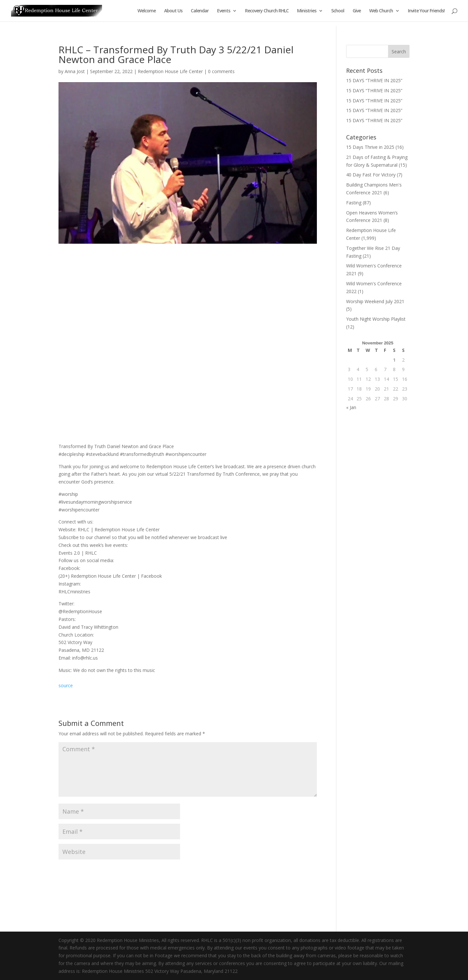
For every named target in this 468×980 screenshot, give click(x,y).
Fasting (354, 203)
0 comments (221, 71)
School (338, 11)
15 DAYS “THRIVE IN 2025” (374, 80)
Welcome (147, 11)
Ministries (307, 11)
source (66, 685)
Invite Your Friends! (426, 11)
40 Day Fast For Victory (371, 175)
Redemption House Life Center (170, 71)
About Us (173, 11)
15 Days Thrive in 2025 (370, 147)
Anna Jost (75, 71)
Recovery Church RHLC (267, 11)
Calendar (200, 11)
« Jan (351, 407)
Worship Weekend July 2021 (375, 301)
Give (357, 11)
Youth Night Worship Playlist (376, 319)
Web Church (381, 11)
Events (224, 11)
